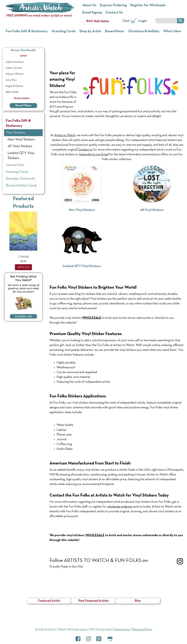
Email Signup (92, 13)
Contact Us (114, 13)
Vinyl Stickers (62, 57)
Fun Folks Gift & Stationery (27, 31)
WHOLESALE (95, 535)
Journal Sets (15, 165)
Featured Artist (49, 601)
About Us (89, 5)
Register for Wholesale (148, 5)
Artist (32, 55)
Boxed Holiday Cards (21, 186)
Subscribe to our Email (94, 154)
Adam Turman (14, 68)
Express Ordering (113, 5)
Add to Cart (23, 267)
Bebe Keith (12, 92)
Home (54, 49)
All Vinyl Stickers (20, 146)
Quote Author (23, 98)
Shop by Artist (90, 31)
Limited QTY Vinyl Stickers (21, 156)
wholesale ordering (120, 507)
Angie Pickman (14, 86)
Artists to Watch (65, 135)
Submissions (122, 630)
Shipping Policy (142, 630)
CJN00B (23, 257)
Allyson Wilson (14, 74)
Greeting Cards (64, 31)
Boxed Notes (115, 31)
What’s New (172, 31)
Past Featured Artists (93, 601)
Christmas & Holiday (144, 31)
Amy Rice (11, 80)
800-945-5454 (97, 21)
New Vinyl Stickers (21, 140)
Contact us (85, 150)
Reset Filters (23, 106)
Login (143, 21)
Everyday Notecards (20, 179)
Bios (138, 601)
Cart (126, 21)
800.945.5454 (78, 630)
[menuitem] (23, 62)
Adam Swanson (15, 62)
